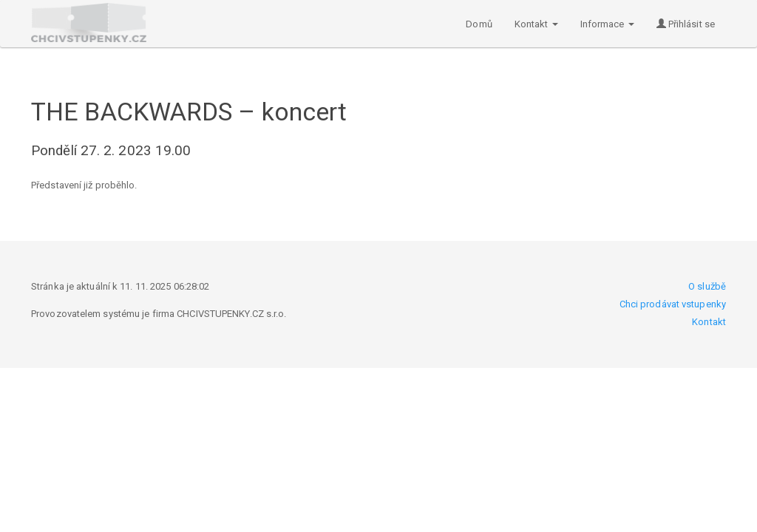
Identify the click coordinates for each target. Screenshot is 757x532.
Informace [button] (607, 24)
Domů (479, 24)
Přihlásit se (686, 24)
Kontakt (709, 322)
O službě (707, 286)
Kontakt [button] (536, 24)
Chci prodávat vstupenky (673, 304)
